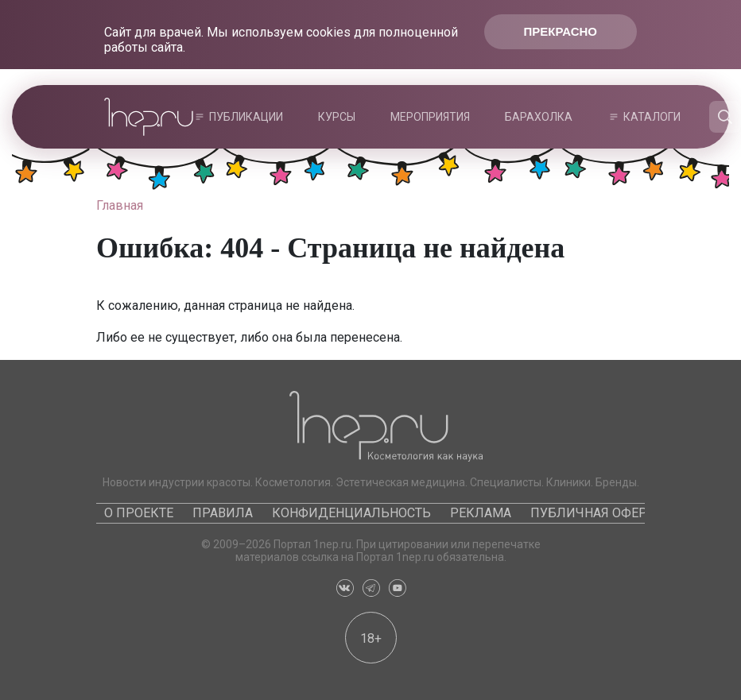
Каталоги (652, 117)
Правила (223, 513)
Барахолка (539, 117)
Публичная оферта (596, 513)
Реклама (481, 513)
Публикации (246, 117)
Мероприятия (430, 117)
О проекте (139, 513)
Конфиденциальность (351, 513)
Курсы (337, 117)
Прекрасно (561, 31)
